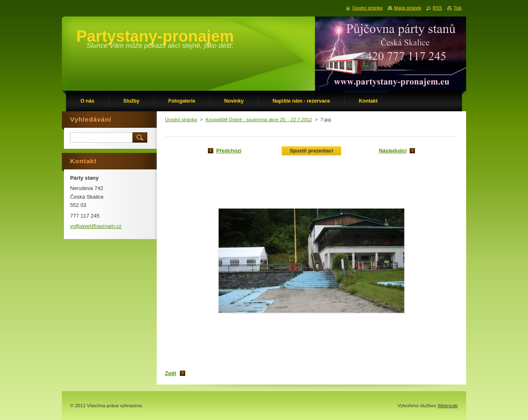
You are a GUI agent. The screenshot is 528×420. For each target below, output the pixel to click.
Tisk (457, 8)
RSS (437, 8)
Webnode (448, 406)
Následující (393, 151)
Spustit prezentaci (312, 151)
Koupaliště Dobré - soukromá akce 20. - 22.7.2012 (259, 120)
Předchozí (229, 151)
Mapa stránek (408, 8)
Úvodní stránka (181, 120)
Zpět (171, 373)
